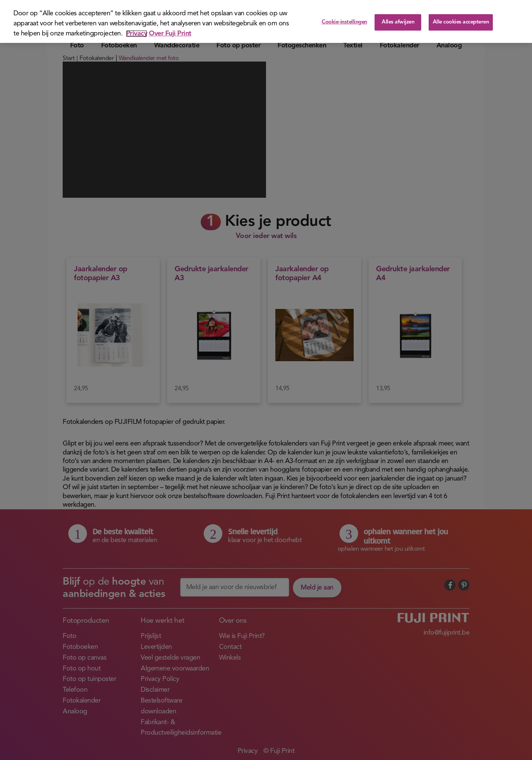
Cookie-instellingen (344, 22)
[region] (266, 21)
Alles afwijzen (398, 22)
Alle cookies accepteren (461, 22)
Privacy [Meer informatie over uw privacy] (137, 34)
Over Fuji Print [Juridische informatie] (170, 34)
